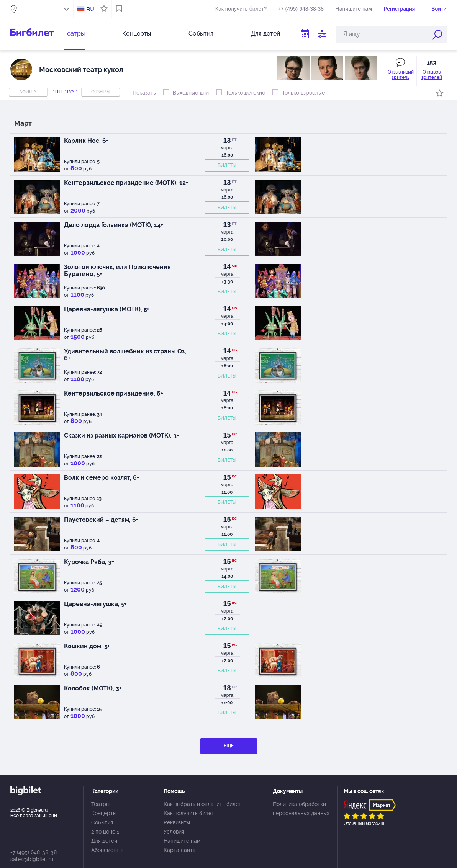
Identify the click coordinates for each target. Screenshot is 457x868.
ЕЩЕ (229, 746)
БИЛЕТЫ (227, 165)
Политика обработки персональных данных (301, 809)
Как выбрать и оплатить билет (202, 804)
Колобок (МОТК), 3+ (93, 688)
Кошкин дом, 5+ (87, 646)
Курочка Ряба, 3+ (89, 562)
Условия (174, 832)
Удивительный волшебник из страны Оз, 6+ (125, 355)
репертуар (64, 92)
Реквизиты (177, 822)
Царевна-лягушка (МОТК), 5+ (107, 309)
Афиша (28, 92)
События (201, 34)
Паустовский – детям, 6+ (101, 520)
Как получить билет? (241, 9)
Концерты (137, 34)
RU (90, 9)
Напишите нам (354, 9)
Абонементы (107, 850)
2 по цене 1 (105, 832)
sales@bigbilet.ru (32, 859)
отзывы (101, 92)
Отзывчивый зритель (401, 75)
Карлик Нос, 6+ (86, 141)
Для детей (265, 34)
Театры (74, 34)
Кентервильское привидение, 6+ (114, 393)
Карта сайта (180, 850)
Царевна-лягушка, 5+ (95, 604)
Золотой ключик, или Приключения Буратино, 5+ (117, 271)
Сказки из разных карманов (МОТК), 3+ (122, 436)
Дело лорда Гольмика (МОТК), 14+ (114, 225)
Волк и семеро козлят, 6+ (102, 478)
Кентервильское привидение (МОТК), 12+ (126, 183)
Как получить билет (189, 813)
